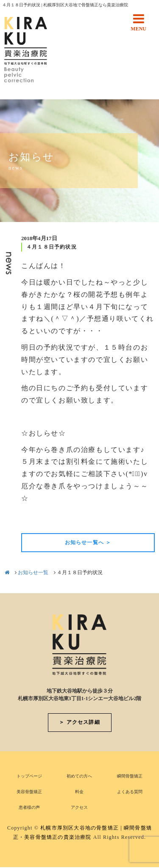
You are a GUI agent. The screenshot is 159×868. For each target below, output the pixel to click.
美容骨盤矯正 (29, 792)
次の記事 (140, 519)
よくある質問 (130, 792)
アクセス (79, 807)
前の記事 (36, 519)
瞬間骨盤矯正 (130, 776)
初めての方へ (79, 776)
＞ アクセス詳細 (79, 722)
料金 (79, 792)
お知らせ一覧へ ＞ (88, 542)
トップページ (29, 776)
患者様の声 (29, 807)
